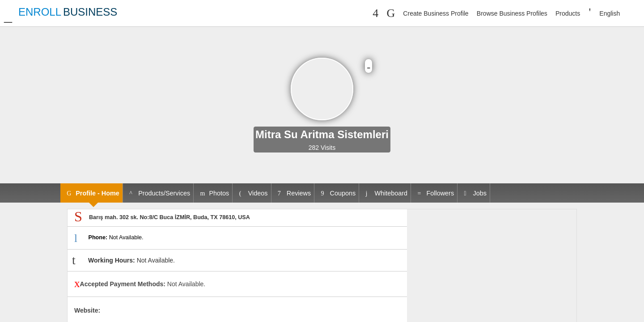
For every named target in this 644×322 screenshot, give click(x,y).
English (610, 13)
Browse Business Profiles (512, 13)
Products (568, 13)
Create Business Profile (436, 13)
